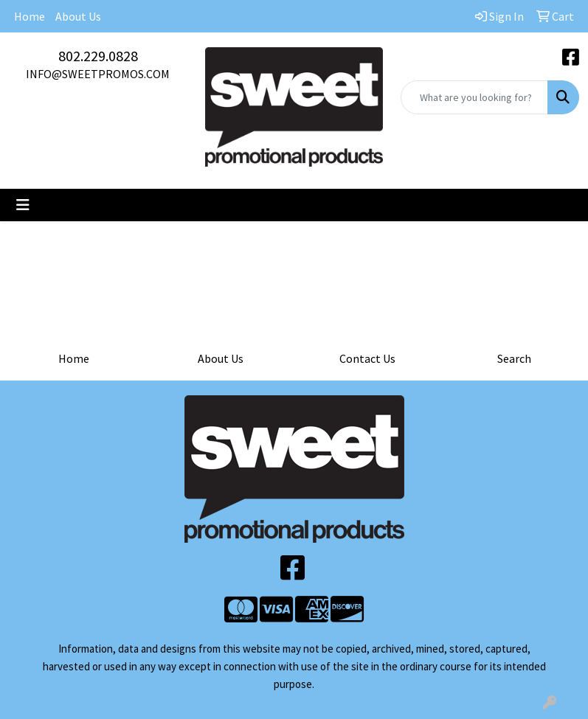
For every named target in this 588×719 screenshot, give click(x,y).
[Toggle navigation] (23, 205)
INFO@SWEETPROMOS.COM (98, 74)
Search (514, 358)
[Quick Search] (474, 97)
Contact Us (367, 358)
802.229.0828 (98, 56)
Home (30, 16)
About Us (78, 16)
